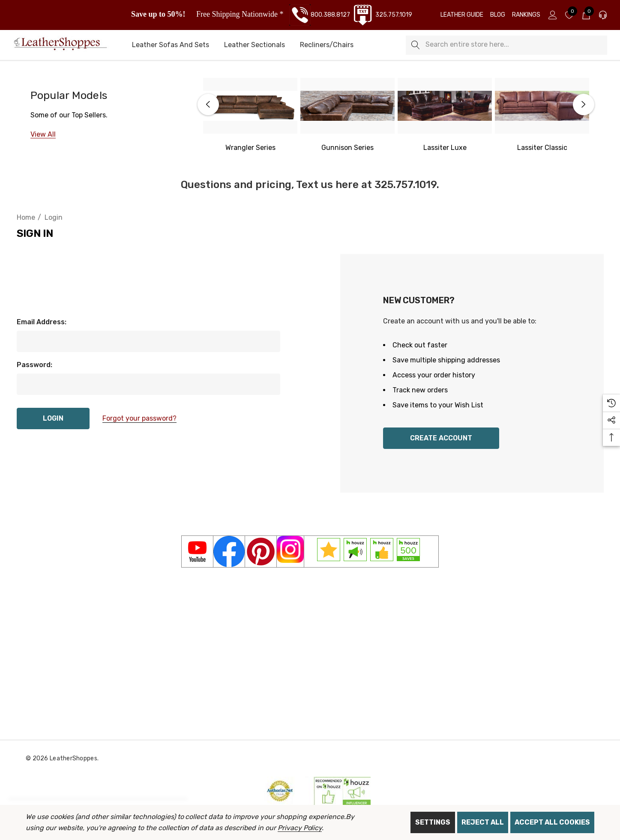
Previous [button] (208, 105)
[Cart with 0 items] (586, 15)
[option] (250, 116)
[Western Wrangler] (250, 148)
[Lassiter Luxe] (445, 106)
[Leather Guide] (462, 15)
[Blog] (498, 15)
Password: (34, 365)
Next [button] (584, 105)
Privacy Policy (300, 828)
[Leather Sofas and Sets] (171, 45)
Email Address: (42, 322)
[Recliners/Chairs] (327, 45)
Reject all (483, 822)
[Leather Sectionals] (255, 45)
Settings (433, 822)
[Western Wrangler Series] (250, 106)
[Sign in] (552, 15)
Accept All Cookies (552, 822)
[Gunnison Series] (347, 106)
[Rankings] (526, 15)
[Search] (415, 45)
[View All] (43, 134)
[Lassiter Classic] (542, 106)
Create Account (441, 438)
